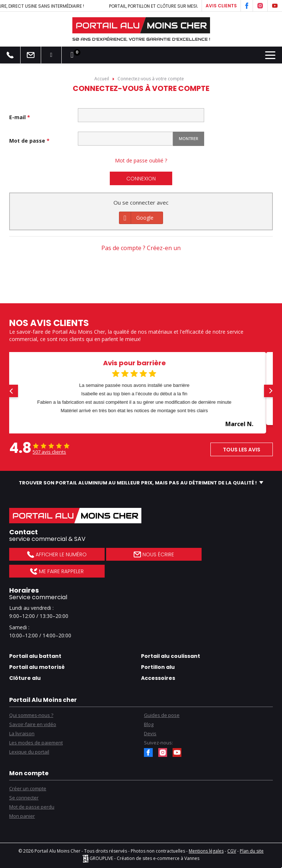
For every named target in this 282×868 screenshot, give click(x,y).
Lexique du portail (29, 752)
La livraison (22, 733)
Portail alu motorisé (37, 667)
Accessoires (158, 678)
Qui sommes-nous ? (31, 715)
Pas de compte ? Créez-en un (141, 248)
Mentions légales (206, 851)
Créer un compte (28, 788)
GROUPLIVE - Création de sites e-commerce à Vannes (141, 858)
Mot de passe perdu (32, 807)
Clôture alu (25, 678)
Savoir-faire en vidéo (33, 724)
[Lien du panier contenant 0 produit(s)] (72, 55)
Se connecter (24, 798)
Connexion (141, 179)
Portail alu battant (35, 656)
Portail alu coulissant (171, 656)
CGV (232, 851)
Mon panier (22, 816)
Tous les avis (242, 450)
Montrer (189, 138)
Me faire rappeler (57, 571)
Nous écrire (154, 554)
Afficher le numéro (57, 554)
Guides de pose (162, 715)
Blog (149, 724)
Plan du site (252, 851)
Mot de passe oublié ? (141, 160)
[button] (12, 391)
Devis (150, 733)
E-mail (18, 117)
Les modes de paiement (36, 743)
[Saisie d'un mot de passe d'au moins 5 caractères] (125, 139)
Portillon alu (158, 667)
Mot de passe (28, 141)
